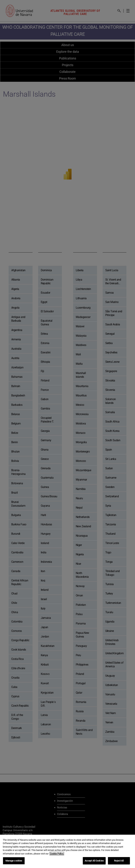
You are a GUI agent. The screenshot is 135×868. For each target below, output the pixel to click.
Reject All (119, 861)
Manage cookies (14, 861)
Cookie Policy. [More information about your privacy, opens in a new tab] (57, 854)
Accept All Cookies (94, 861)
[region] (67, 851)
